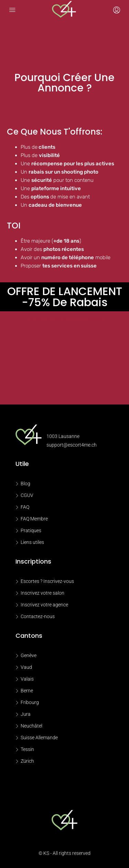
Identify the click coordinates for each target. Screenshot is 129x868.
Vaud (26, 667)
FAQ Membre (34, 519)
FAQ (25, 507)
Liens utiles (32, 542)
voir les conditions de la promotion (64, 319)
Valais (27, 679)
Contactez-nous (38, 616)
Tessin (27, 749)
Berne (27, 691)
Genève (29, 655)
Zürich (27, 761)
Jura (26, 714)
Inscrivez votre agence (44, 605)
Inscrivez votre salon (42, 593)
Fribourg (30, 702)
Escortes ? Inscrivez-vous (47, 581)
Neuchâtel (31, 726)
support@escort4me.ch (72, 445)
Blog (25, 484)
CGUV (27, 495)
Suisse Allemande (39, 738)
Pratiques (31, 530)
